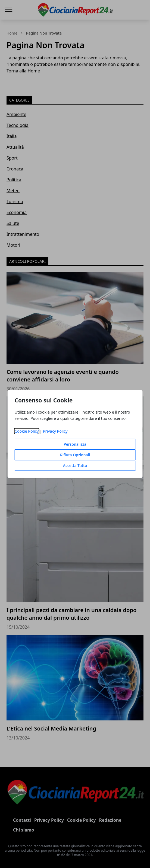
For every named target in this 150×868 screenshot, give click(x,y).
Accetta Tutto (75, 465)
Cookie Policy (27, 431)
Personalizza (75, 444)
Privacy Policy (55, 431)
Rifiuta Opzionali (75, 455)
